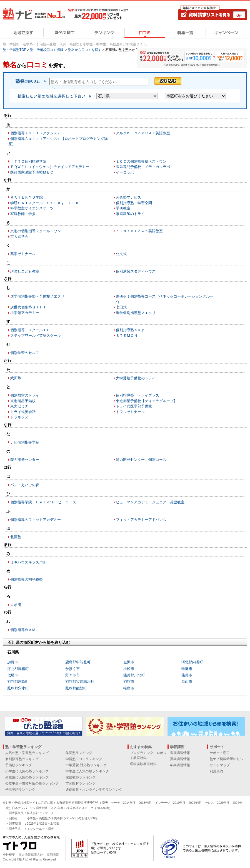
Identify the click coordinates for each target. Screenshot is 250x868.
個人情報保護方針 (31, 855)
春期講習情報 (180, 753)
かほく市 (72, 669)
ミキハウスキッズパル (28, 562)
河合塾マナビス (128, 197)
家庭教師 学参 (23, 214)
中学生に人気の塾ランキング (87, 771)
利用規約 (216, 771)
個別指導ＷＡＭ (23, 630)
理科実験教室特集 (143, 764)
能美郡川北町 (134, 675)
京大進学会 (19, 237)
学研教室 (123, 208)
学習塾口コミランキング (84, 759)
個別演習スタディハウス (136, 271)
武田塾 (16, 378)
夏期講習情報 (180, 759)
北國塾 (16, 537)
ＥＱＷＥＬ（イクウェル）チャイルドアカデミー (50, 167)
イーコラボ (125, 172)
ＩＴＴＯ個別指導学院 (28, 161)
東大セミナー (21, 406)
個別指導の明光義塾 (27, 579)
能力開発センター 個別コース (141, 460)
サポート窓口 (220, 753)
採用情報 (53, 855)
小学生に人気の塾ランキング (27, 771)
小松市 (129, 669)
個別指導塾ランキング (22, 759)
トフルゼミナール (130, 412)
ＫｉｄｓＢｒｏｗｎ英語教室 (139, 231)
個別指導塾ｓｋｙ (130, 330)
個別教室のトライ (25, 395)
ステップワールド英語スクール (36, 336)
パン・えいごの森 (25, 485)
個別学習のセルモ (25, 353)
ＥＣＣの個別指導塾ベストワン (141, 161)
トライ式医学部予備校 (134, 406)
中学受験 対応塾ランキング (86, 765)
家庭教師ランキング (81, 777)
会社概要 (9, 855)
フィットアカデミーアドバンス (141, 520)
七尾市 (13, 675)
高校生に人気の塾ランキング (27, 777)
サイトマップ (220, 765)
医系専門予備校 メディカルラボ (143, 167)
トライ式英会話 (23, 412)
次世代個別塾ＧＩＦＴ (28, 307)
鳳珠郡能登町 (76, 688)
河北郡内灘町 (192, 662)
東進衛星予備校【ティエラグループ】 (147, 401)
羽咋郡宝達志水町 (80, 682)
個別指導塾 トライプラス (137, 395)
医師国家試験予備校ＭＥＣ (32, 172)
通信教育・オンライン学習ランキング (94, 790)
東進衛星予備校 (23, 401)
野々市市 (72, 675)
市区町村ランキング (81, 783)
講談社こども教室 (25, 271)
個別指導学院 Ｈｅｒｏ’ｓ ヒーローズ (43, 502)
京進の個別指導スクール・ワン (36, 231)
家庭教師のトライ (130, 214)
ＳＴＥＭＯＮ (127, 336)
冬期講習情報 (180, 765)
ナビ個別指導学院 (25, 442)
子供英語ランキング (20, 790)
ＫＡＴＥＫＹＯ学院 (27, 197)
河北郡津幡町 (18, 669)
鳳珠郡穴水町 (18, 688)
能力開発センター (25, 460)
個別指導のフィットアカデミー (36, 520)
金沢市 (129, 662)
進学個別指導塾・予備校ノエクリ (37, 296)
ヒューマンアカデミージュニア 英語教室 (150, 502)
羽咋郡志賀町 (18, 682)
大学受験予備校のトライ (136, 378)
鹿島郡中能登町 (78, 662)
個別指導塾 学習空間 (134, 203)
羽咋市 (129, 682)
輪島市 (129, 688)
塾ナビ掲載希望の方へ (226, 759)
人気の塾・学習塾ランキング (27, 753)
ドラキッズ (19, 417)
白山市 (187, 682)
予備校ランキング (19, 765)
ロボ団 (16, 605)
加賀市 (13, 662)
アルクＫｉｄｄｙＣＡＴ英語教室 (143, 133)
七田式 (121, 307)
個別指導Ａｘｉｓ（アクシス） (36, 133)
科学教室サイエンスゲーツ (32, 208)
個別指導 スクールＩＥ (30, 330)
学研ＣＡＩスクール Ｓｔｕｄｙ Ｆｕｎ (45, 203)
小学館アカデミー (25, 313)
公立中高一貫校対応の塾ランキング (32, 783)
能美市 (187, 675)
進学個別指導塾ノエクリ (136, 313)
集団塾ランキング (79, 753)
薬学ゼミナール (23, 254)
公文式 (121, 254)
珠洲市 (187, 669)
